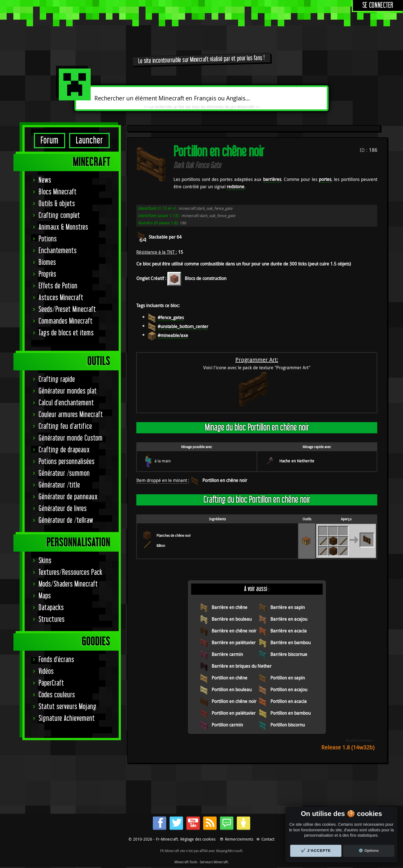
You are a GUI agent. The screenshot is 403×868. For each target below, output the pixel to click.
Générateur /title (59, 485)
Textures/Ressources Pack (71, 572)
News (45, 180)
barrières (272, 179)
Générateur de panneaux (68, 497)
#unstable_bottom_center (183, 326)
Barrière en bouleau (232, 619)
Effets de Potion (58, 286)
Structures (52, 619)
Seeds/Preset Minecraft (67, 310)
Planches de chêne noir (174, 535)
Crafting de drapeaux (64, 450)
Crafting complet (59, 216)
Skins (45, 561)
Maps (45, 596)
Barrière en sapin (288, 607)
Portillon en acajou (289, 690)
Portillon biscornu (288, 725)
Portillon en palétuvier (234, 713)
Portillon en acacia (289, 701)
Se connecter (378, 5)
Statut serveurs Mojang (68, 707)
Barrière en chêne (229, 607)
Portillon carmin (227, 725)
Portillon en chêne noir (225, 480)
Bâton (161, 545)
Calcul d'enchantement (66, 403)
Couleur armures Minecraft (71, 415)
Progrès (47, 274)
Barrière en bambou (290, 643)
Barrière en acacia (289, 631)
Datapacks (51, 608)
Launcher (89, 141)
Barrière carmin (227, 654)
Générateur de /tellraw (66, 520)
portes (325, 179)
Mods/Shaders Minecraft (68, 584)
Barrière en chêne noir (234, 631)
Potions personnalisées (67, 462)
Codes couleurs (57, 695)
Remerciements (239, 839)
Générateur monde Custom (71, 438)
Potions (48, 239)
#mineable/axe (173, 335)
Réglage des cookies (198, 839)
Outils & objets (57, 204)
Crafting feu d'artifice (65, 426)
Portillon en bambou (290, 713)
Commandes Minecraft (66, 321)
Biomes (47, 263)
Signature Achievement (67, 718)
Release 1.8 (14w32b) (348, 747)
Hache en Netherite (297, 461)
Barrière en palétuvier (234, 643)
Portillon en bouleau (232, 690)
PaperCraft (51, 683)
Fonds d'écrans (56, 660)
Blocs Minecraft (58, 192)
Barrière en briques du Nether (242, 666)
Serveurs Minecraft (214, 862)
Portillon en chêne (229, 678)
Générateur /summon (64, 473)
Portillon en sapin (288, 678)
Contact (268, 839)
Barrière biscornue (289, 654)
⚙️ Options (369, 851)
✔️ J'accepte (316, 851)
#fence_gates (171, 317)
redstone (236, 187)
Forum (50, 141)
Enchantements (58, 251)
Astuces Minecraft (61, 298)
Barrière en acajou (289, 619)
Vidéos (46, 671)
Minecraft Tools (186, 862)
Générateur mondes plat (68, 391)
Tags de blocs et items (66, 333)
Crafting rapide (57, 379)
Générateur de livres (63, 509)
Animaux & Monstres (63, 227)
